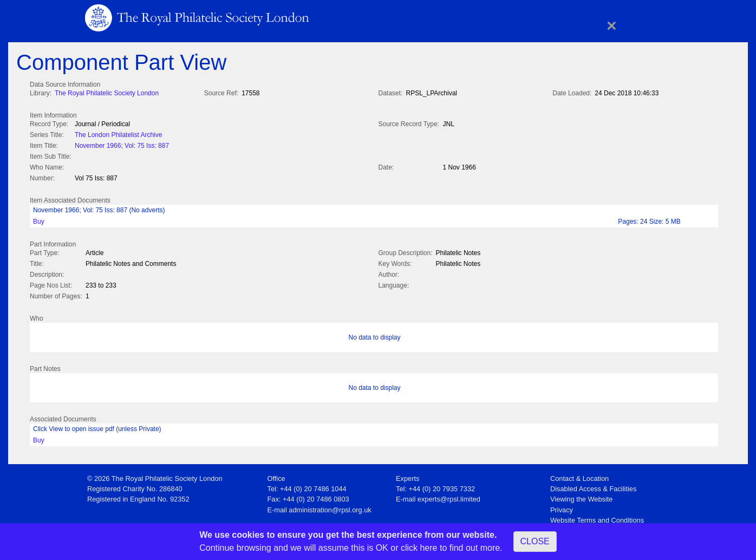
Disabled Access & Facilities (593, 486)
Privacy (562, 507)
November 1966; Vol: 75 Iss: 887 (122, 145)
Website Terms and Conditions (597, 517)
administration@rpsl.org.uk (330, 507)
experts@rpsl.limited (449, 496)
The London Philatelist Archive (118, 134)
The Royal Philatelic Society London (107, 93)
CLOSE (535, 541)
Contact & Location (579, 475)
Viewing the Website (581, 496)
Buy (39, 219)
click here (419, 548)
